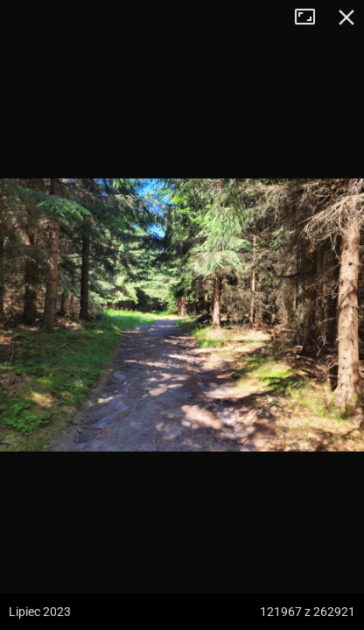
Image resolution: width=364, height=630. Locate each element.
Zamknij (346, 17)
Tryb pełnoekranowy (311, 17)
